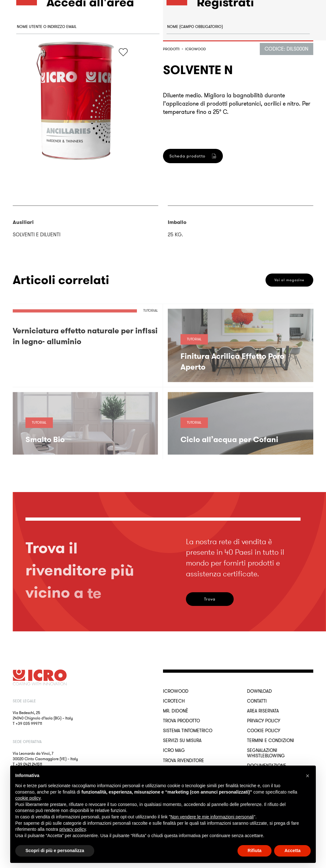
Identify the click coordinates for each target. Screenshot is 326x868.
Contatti (257, 701)
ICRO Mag (174, 750)
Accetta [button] (292, 851)
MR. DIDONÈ (176, 711)
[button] (308, 776)
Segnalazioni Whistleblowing (266, 753)
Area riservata (263, 711)
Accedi (38, 125)
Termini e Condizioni (271, 740)
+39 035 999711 (29, 723)
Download (259, 691)
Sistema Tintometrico (188, 731)
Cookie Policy (264, 731)
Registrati (189, 307)
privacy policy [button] (73, 829)
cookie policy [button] (28, 798)
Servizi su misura (182, 740)
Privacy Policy (264, 721)
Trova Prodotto (181, 721)
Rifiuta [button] (255, 851)
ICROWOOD (176, 691)
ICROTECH (174, 701)
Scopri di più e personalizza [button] (55, 851)
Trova (210, 599)
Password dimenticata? (39, 93)
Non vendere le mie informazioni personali (212, 817)
